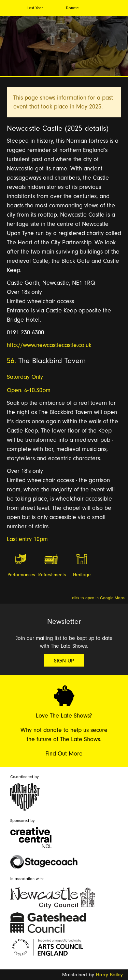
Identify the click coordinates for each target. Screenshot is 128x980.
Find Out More (64, 754)
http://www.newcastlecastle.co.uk (49, 345)
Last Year (35, 8)
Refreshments (52, 575)
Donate (72, 8)
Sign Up (64, 661)
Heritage (82, 575)
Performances (21, 575)
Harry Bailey (109, 975)
